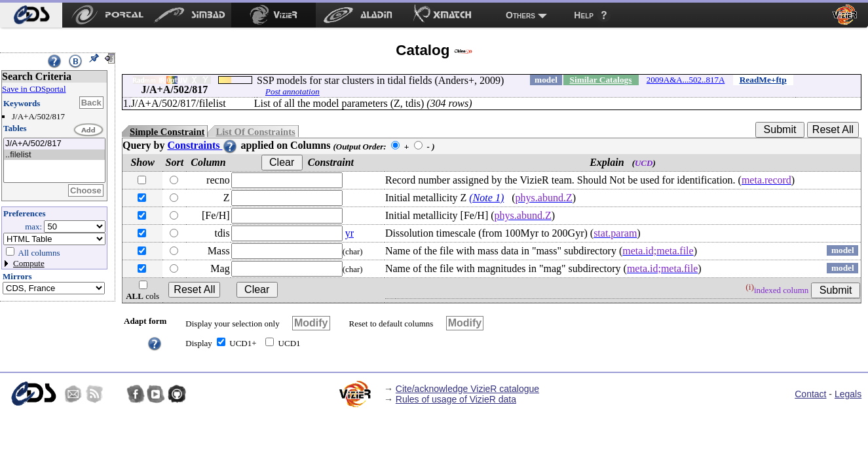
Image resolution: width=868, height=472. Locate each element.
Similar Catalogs (601, 80)
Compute (29, 263)
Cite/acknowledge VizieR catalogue (467, 389)
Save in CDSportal (34, 89)
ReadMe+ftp (763, 80)
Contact (810, 394)
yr (349, 233)
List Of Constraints (255, 132)
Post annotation (292, 91)
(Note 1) (486, 198)
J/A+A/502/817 (54, 144)
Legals (848, 394)
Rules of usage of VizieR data (456, 399)
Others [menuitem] (520, 15)
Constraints (202, 145)
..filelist (54, 155)
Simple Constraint (167, 132)
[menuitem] (31, 15)
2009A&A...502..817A (686, 80)
